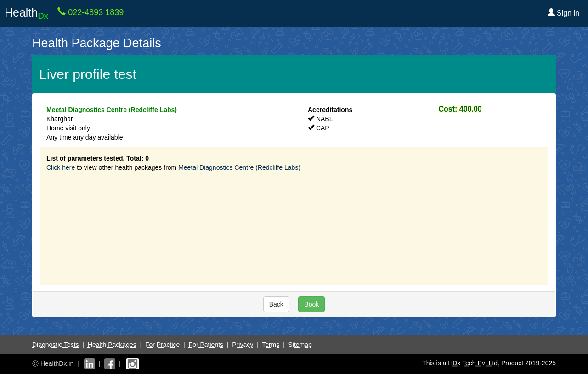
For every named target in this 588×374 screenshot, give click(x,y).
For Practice (162, 345)
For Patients (206, 345)
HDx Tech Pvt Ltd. (474, 363)
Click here (61, 167)
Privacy (243, 345)
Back (276, 304)
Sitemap (300, 345)
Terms (271, 345)
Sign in (563, 13)
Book (311, 304)
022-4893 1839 (95, 12)
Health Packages (112, 345)
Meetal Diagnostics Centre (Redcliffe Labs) (239, 167)
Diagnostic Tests (56, 345)
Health (26, 13)
